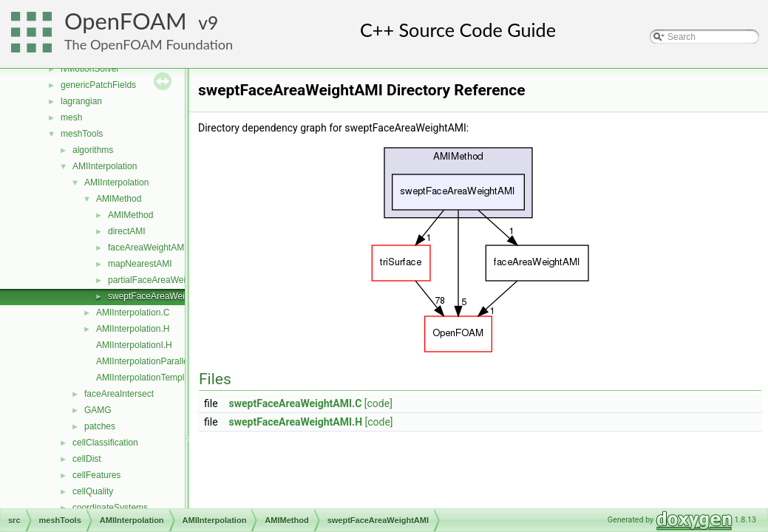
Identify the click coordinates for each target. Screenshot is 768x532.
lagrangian (81, 101)
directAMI (127, 231)
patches (100, 426)
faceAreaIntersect (119, 394)
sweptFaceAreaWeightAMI (160, 296)
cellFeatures (96, 475)
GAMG (98, 410)
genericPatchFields (98, 85)
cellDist (87, 459)
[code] (378, 403)
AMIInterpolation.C (133, 313)
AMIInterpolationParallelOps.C (156, 361)
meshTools (82, 134)
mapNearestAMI (140, 264)
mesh (71, 117)
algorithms (93, 150)
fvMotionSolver (90, 69)
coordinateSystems (110, 508)
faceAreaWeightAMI (147, 248)
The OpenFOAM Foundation (149, 44)
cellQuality (93, 491)
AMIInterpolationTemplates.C (153, 378)
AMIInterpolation (105, 166)
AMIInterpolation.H (133, 329)
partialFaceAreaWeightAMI (161, 280)
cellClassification (105, 443)
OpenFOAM (126, 21)
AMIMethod (119, 199)
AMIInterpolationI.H (134, 345)
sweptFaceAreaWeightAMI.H (296, 422)
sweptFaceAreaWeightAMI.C (296, 403)
